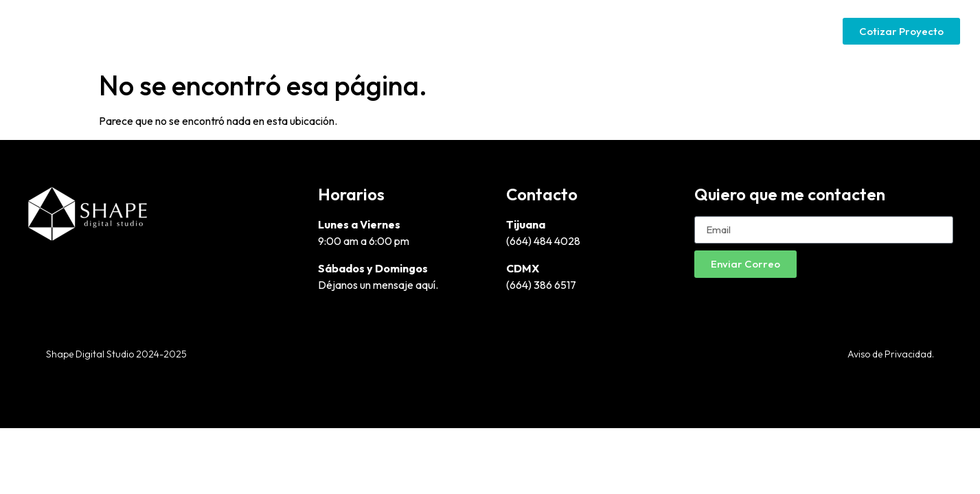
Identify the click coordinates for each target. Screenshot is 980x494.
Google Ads (687, 31)
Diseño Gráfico (505, 31)
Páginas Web (600, 31)
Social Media (774, 31)
